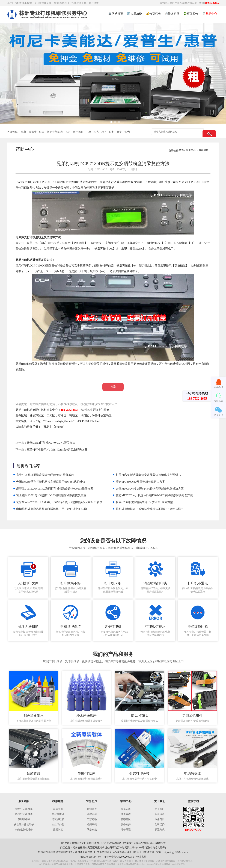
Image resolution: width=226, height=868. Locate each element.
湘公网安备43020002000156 (119, 857)
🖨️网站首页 (116, 14)
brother (59, 427)
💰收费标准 (153, 14)
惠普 (24, 132)
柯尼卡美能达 (55, 132)
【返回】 (133, 169)
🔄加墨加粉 (134, 14)
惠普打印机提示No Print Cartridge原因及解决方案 (57, 450)
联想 (112, 132)
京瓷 (119, 132)
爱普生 (33, 132)
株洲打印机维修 (49, 852)
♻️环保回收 (191, 14)
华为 (127, 132)
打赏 (113, 387)
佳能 (42, 132)
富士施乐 (78, 132)
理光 (96, 132)
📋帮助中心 (210, 14)
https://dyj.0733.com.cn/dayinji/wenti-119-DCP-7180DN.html (65, 421)
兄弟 (68, 132)
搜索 (209, 134)
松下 (104, 132)
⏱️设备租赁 (172, 14)
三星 (88, 132)
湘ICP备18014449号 (91, 857)
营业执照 (141, 857)
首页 (182, 150)
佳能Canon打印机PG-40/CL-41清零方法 (51, 443)
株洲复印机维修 (74, 852)
